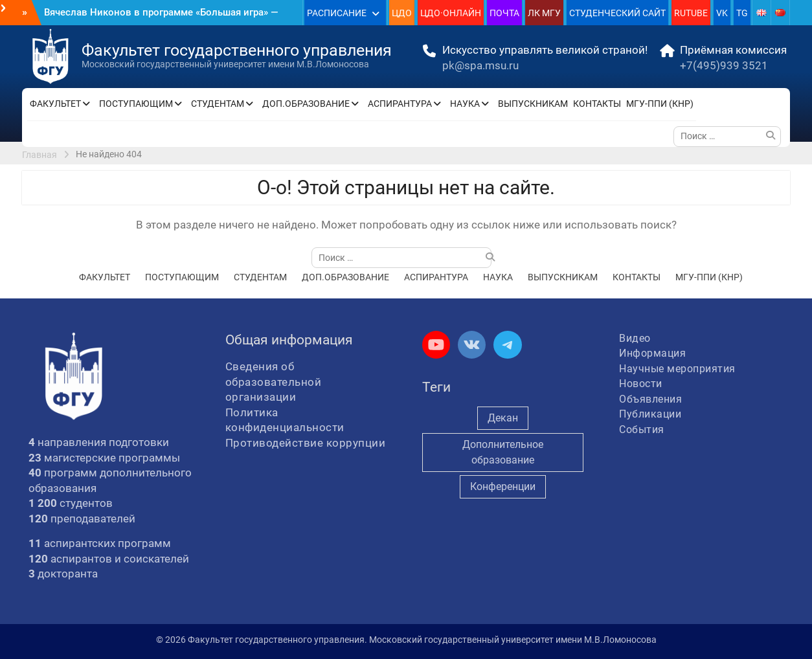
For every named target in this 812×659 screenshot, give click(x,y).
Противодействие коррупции (306, 443)
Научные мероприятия (677, 369)
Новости (641, 384)
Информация (652, 353)
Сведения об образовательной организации (274, 382)
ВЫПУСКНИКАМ (533, 104)
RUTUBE (691, 13)
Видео (635, 338)
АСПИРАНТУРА (400, 104)
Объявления (650, 399)
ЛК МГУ (544, 13)
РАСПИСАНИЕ (337, 13)
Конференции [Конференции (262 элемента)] (503, 486)
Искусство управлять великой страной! (545, 50)
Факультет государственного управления (237, 50)
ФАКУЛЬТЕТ (55, 104)
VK (722, 13)
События (642, 430)
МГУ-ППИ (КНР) (660, 104)
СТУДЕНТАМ (218, 104)
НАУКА (465, 104)
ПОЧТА (504, 13)
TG (742, 13)
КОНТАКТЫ (597, 104)
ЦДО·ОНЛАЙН (451, 13)
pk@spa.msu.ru (480, 65)
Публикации (650, 414)
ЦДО (402, 13)
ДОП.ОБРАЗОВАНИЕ (306, 104)
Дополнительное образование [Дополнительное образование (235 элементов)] (503, 452)
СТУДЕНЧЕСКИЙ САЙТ (617, 13)
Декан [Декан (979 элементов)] (503, 418)
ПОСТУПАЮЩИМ (136, 104)
